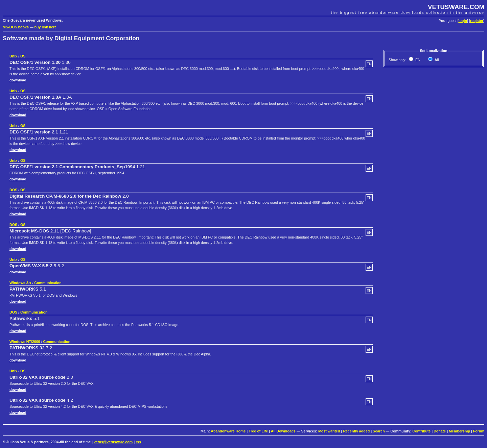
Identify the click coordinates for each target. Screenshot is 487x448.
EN (417, 60)
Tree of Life (258, 431)
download (18, 80)
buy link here (46, 27)
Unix (13, 56)
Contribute (421, 431)
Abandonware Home (228, 431)
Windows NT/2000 (25, 342)
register (477, 21)
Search (379, 431)
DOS (13, 190)
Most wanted (329, 431)
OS (23, 56)
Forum (479, 431)
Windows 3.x (20, 283)
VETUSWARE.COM (456, 7)
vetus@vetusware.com (113, 442)
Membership (459, 431)
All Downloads (283, 431)
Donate (440, 431)
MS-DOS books (16, 27)
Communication (48, 283)
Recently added (356, 431)
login (463, 21)
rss (138, 442)
